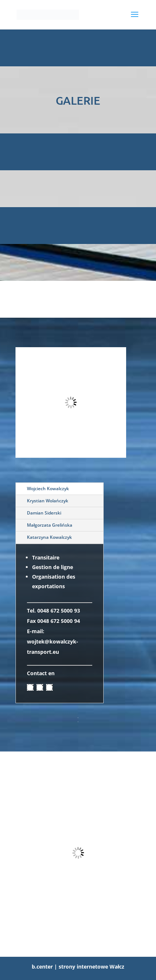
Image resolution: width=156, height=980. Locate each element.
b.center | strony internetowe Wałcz (78, 967)
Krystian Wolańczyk (48, 501)
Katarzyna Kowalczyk (49, 537)
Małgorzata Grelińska (50, 525)
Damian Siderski (44, 513)
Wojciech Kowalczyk (48, 489)
